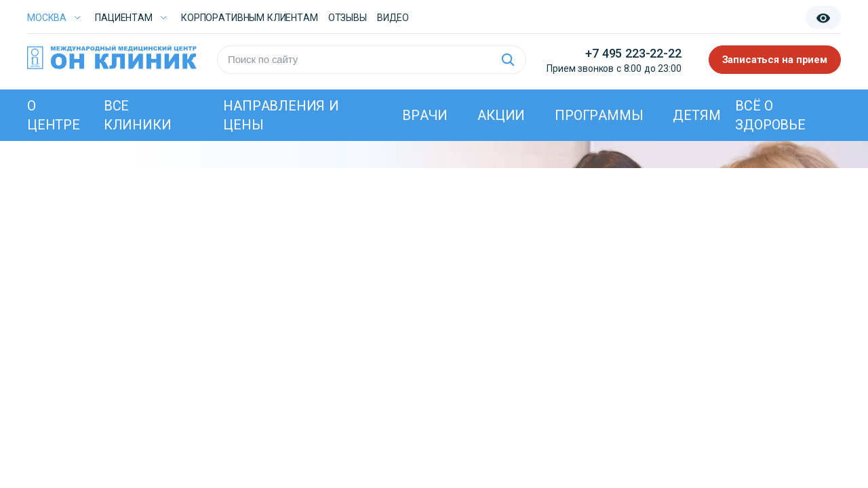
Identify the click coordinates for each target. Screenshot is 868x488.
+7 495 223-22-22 (633, 53)
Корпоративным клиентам (250, 18)
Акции (501, 115)
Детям (696, 115)
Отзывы (348, 18)
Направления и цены (281, 115)
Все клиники (138, 115)
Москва (47, 18)
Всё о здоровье (770, 115)
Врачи (425, 115)
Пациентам (124, 18)
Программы (599, 115)
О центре (54, 115)
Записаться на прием (775, 60)
